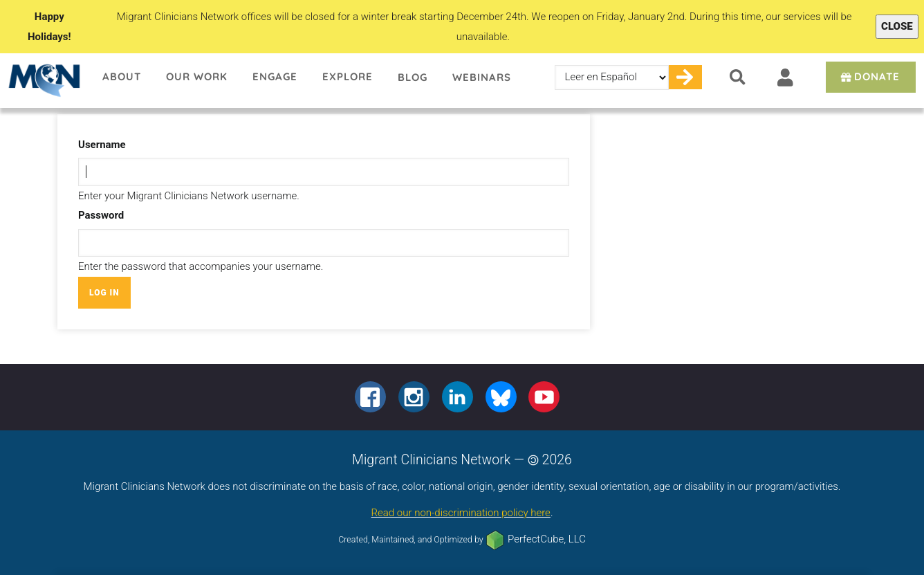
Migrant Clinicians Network (45, 80)
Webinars (482, 77)
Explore (348, 76)
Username (102, 145)
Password (101, 215)
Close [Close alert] (897, 26)
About (122, 76)
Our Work (197, 76)
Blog (413, 77)
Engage (275, 76)
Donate (869, 76)
